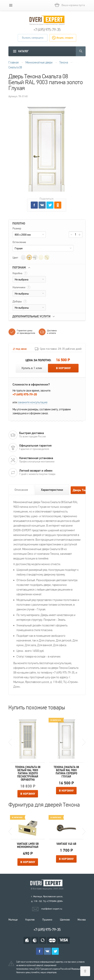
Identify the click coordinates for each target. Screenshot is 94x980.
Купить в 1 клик (32, 368)
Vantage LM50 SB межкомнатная (28, 845)
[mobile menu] (11, 5)
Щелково (65, 920)
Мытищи (13, 920)
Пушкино (47, 920)
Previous (10, 742)
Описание (21, 490)
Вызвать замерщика (33, 38)
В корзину (63, 368)
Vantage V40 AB (66, 844)
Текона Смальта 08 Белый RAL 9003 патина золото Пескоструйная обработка (28, 773)
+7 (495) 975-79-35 (47, 30)
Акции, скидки (65, 38)
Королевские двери (47, 883)
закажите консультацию (33, 402)
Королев (30, 920)
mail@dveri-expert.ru (52, 909)
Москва (82, 920)
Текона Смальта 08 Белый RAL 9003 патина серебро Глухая (66, 772)
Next (84, 742)
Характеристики (52, 490)
